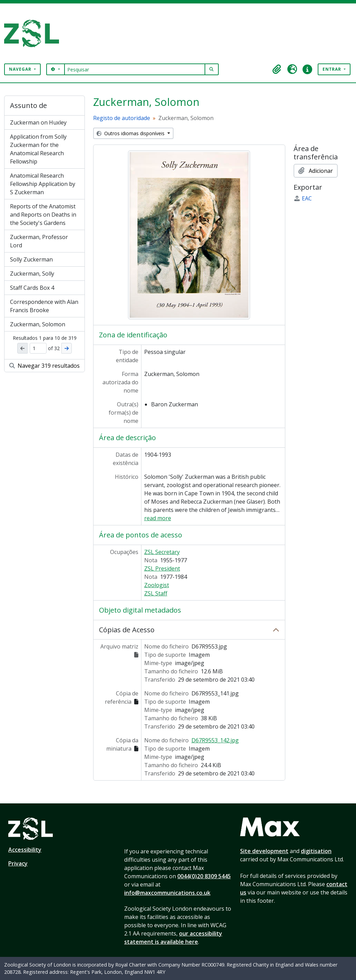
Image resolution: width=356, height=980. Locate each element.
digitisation (316, 851)
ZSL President (162, 568)
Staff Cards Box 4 (32, 288)
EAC (303, 198)
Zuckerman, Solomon (38, 324)
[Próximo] (67, 348)
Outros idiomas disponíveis (131, 133)
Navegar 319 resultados (44, 366)
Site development (264, 851)
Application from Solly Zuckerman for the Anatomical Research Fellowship (38, 149)
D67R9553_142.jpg (215, 740)
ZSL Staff (156, 593)
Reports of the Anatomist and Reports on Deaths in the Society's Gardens (43, 215)
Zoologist (157, 585)
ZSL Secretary (162, 552)
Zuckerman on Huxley (38, 122)
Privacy (18, 863)
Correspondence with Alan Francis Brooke (44, 306)
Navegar (21, 69)
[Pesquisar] (135, 69)
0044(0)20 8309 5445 (204, 876)
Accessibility (25, 850)
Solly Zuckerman (31, 259)
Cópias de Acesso (127, 630)
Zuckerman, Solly (32, 274)
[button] (277, 69)
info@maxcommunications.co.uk (167, 893)
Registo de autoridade (122, 118)
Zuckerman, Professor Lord (39, 241)
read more (158, 518)
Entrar (333, 69)
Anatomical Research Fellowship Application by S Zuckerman (43, 184)
